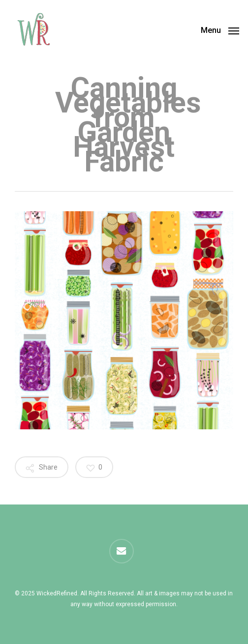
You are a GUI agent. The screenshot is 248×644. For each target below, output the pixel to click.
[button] (220, 30)
